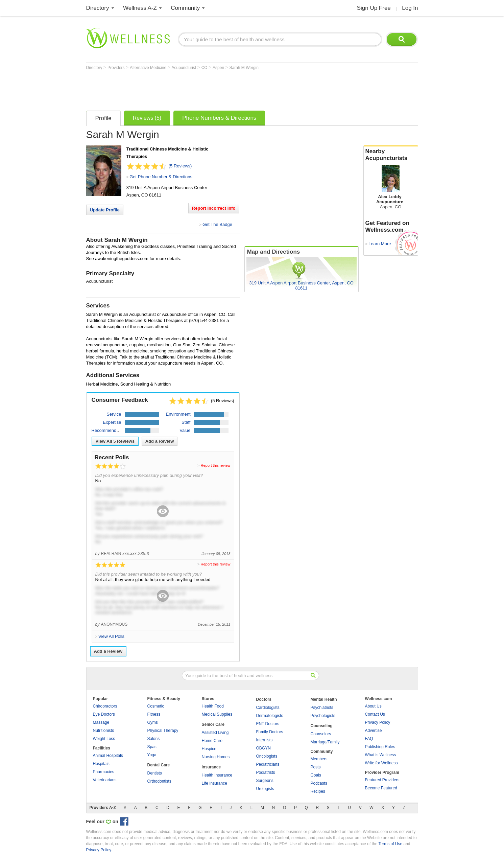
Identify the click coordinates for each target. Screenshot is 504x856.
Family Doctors (270, 732)
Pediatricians (268, 764)
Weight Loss (104, 739)
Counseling (322, 726)
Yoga (152, 755)
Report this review (215, 465)
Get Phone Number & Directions (161, 177)
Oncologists (267, 756)
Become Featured (381, 788)
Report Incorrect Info (214, 208)
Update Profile (105, 210)
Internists (265, 740)
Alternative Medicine (149, 68)
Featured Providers (382, 780)
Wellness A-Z (140, 8)
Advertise (374, 731)
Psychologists (323, 716)
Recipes (318, 791)
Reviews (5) (147, 118)
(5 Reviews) (180, 166)
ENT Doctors (268, 724)
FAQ (369, 739)
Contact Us (375, 714)
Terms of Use (390, 844)
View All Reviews (115, 441)
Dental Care (159, 765)
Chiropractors (105, 706)
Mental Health (324, 699)
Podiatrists (266, 772)
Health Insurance (217, 775)
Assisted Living (215, 733)
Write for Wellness (381, 763)
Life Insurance (214, 783)
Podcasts (319, 783)
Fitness (154, 714)
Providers (117, 68)
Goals (316, 775)
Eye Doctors (104, 714)
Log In (410, 8)
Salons (154, 739)
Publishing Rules (380, 747)
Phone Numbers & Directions (219, 118)
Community (185, 8)
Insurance (211, 767)
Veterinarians (105, 780)
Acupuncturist (185, 68)
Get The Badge (217, 224)
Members (319, 759)
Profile (103, 118)
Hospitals (101, 764)
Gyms (153, 722)
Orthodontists (159, 781)
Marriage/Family (325, 742)
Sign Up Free (374, 8)
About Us (373, 706)
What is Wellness (381, 755)
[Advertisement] (209, 89)
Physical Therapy (163, 731)
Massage (101, 722)
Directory (98, 8)
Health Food (213, 706)
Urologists (265, 789)
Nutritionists (104, 731)
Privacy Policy (378, 722)
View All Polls (111, 636)
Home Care (212, 741)
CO (205, 68)
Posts (316, 767)
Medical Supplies (217, 714)
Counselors (321, 734)
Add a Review (160, 441)
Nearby (391, 155)
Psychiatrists (322, 708)
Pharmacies (104, 772)
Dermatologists (270, 716)
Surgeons (265, 781)
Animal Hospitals (108, 756)
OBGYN (263, 748)
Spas (152, 747)
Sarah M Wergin (244, 68)
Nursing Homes (216, 757)
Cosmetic (156, 706)
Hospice (209, 749)
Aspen (219, 68)
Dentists (155, 773)
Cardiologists (268, 708)
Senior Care (213, 724)
